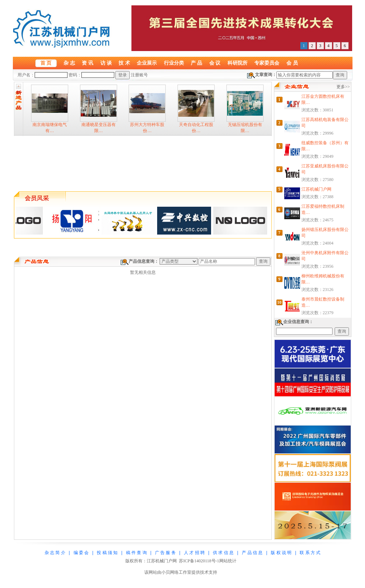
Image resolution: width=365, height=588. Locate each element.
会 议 (215, 63)
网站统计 (228, 561)
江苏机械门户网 (316, 189)
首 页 (46, 63)
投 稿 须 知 (107, 553)
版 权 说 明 (281, 553)
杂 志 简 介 (55, 553)
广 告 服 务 (165, 553)
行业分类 (174, 63)
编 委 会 (81, 553)
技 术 (124, 63)
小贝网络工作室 (176, 572)
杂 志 (69, 63)
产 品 (196, 63)
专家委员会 (267, 63)
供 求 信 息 (223, 553)
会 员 (292, 63)
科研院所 (237, 63)
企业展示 (147, 63)
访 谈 (106, 63)
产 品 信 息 (252, 553)
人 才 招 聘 (194, 553)
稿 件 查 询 (136, 553)
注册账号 (139, 75)
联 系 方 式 (310, 553)
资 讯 (87, 63)
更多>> (343, 87)
